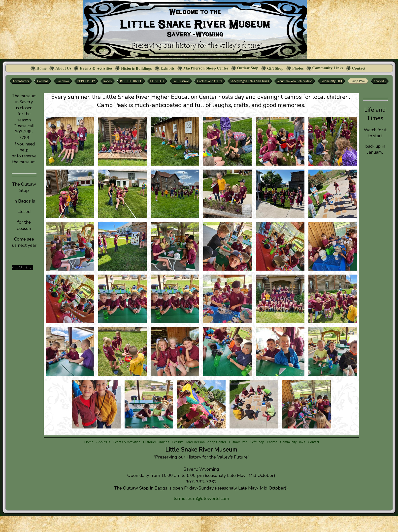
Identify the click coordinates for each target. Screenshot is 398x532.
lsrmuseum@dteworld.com (201, 498)
